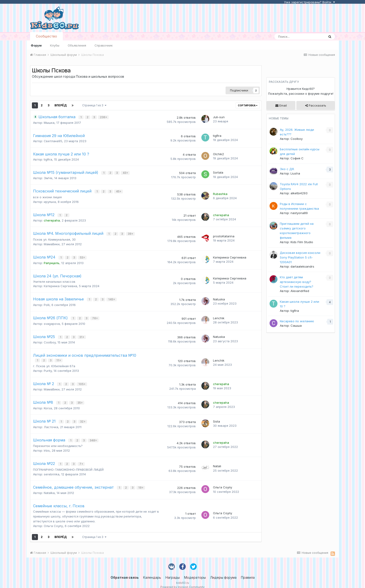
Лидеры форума (223, 572)
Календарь (152, 572)
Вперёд (61, 105)
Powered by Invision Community (182, 581)
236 (104, 117)
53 (83, 256)
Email (281, 105)
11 (59, 357)
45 (119, 191)
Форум (36, 45)
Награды (173, 572)
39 (131, 233)
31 (82, 334)
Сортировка (248, 105)
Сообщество (46, 36)
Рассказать (316, 105)
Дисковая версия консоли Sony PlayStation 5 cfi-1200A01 (300, 257)
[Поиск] (300, 37)
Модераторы (195, 572)
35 (80, 399)
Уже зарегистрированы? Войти (309, 2)
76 (95, 316)
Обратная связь (125, 572)
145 (112, 297)
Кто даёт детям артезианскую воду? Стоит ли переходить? (297, 282)
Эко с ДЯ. (287, 169)
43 (126, 173)
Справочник (104, 45)
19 (141, 482)
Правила (248, 572)
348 (94, 436)
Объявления (77, 45)
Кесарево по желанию (297, 321)
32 (83, 417)
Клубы (55, 45)
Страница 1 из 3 (94, 105)
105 (82, 381)
